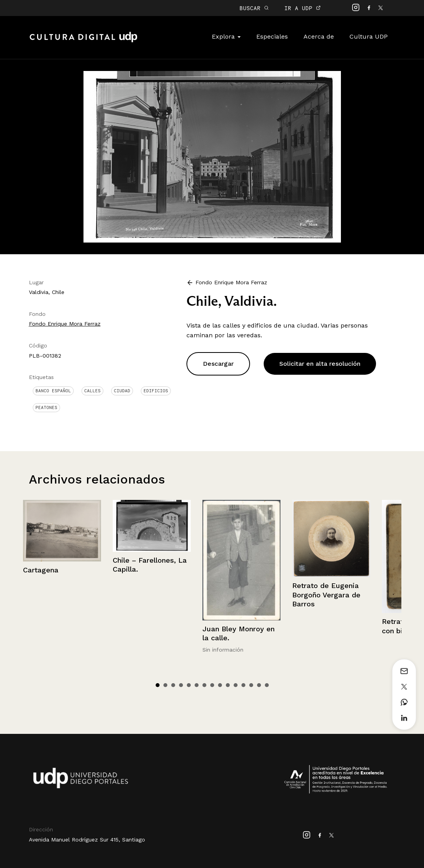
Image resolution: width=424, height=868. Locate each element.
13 (251, 685)
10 (228, 685)
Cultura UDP (369, 36)
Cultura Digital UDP (83, 41)
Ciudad (122, 391)
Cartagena (41, 570)
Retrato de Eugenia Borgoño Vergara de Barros (326, 595)
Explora (226, 36)
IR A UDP (302, 8)
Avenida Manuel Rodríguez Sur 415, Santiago (87, 840)
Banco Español (53, 391)
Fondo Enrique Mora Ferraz (65, 324)
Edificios (156, 391)
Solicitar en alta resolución (320, 364)
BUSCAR (254, 8)
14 (259, 685)
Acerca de (319, 36)
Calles (92, 391)
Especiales (272, 36)
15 (267, 685)
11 (236, 685)
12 (243, 685)
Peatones (46, 407)
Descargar (218, 364)
